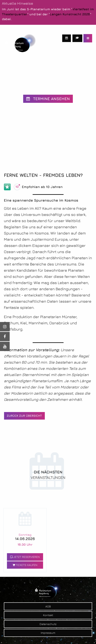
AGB (48, 606)
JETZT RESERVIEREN (25, 557)
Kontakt (48, 615)
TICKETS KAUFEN (25, 565)
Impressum (48, 633)
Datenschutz (48, 624)
